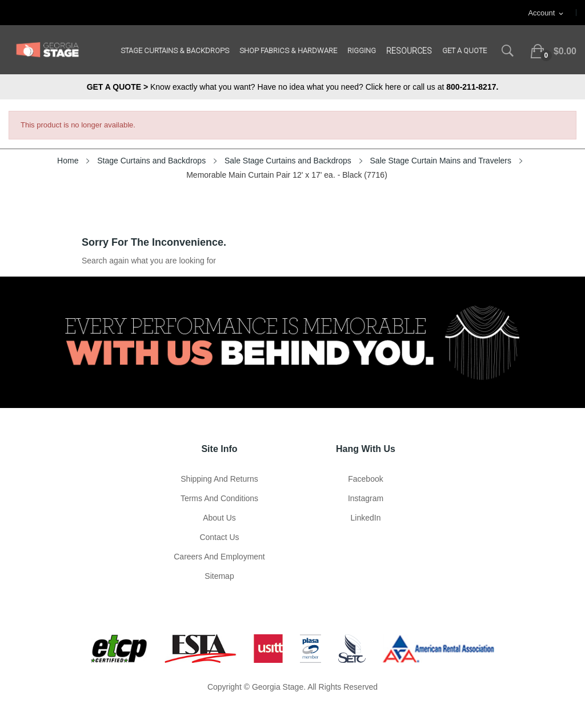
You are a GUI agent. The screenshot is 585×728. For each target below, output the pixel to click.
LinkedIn (366, 518)
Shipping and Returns (219, 479)
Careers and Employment (219, 557)
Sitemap (219, 576)
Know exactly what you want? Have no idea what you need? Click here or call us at (293, 87)
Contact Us (219, 537)
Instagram (366, 498)
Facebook (365, 479)
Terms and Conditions (219, 498)
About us (219, 518)
